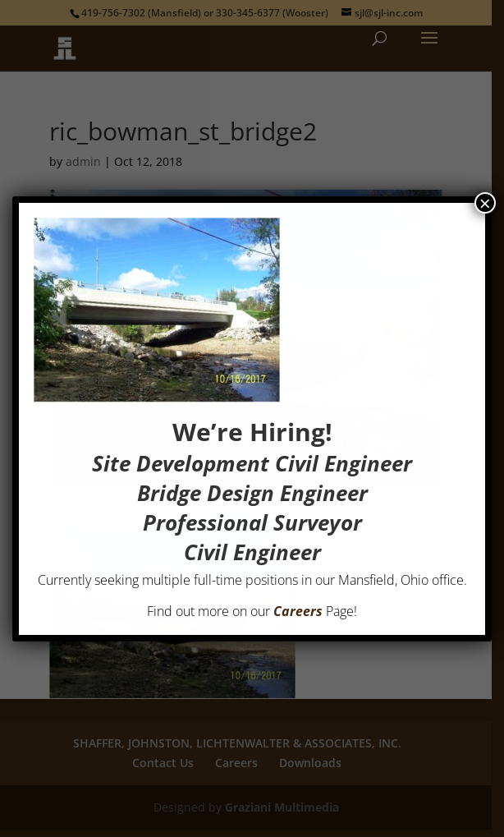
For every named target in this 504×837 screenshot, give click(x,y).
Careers (298, 611)
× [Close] (485, 203)
